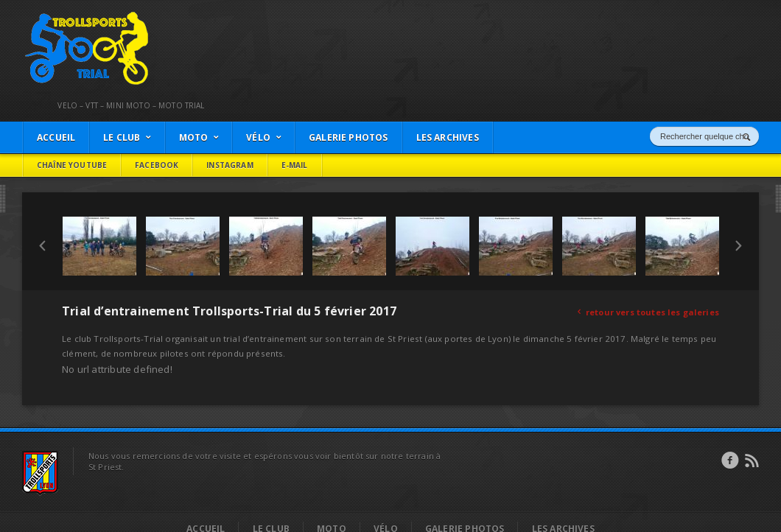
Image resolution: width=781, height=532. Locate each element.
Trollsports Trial (56, 15)
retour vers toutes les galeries (648, 312)
